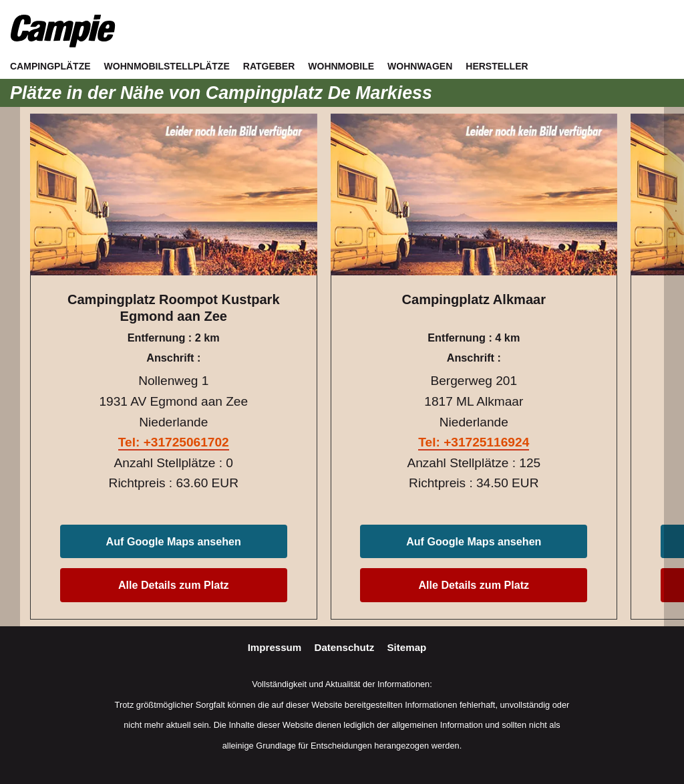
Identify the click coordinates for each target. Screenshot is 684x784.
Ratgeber (269, 66)
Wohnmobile (341, 66)
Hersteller (497, 66)
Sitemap (407, 647)
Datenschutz (346, 647)
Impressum (276, 647)
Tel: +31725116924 (474, 442)
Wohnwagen (420, 66)
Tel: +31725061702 (174, 442)
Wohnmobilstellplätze (167, 66)
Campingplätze (50, 66)
